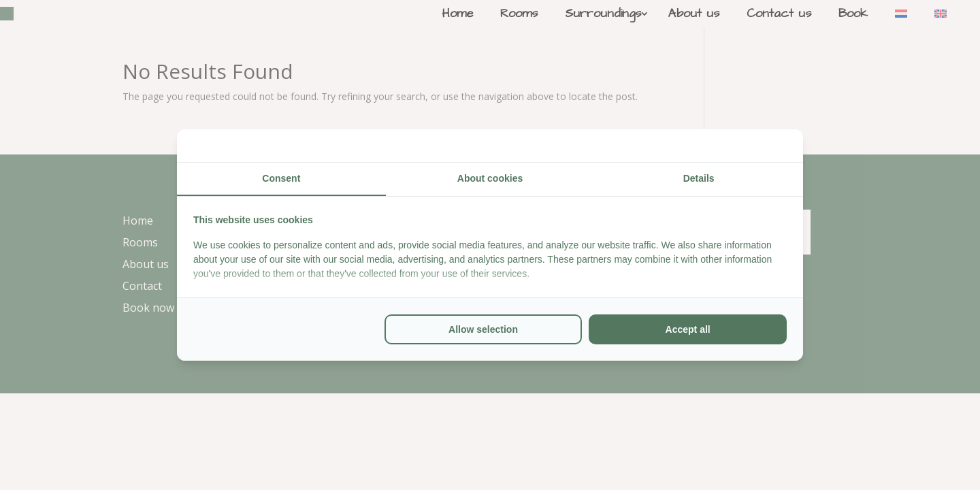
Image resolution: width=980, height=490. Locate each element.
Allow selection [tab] (483, 329)
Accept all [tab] (688, 329)
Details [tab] (699, 178)
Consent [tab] (281, 178)
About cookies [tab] (490, 178)
